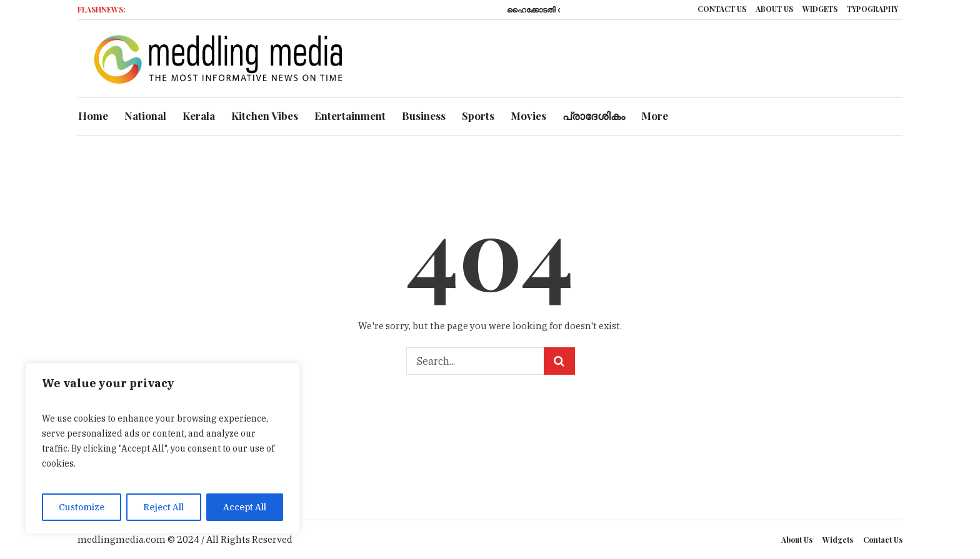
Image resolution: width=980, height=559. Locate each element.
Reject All (163, 507)
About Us (797, 540)
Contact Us (883, 540)
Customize (82, 507)
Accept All (245, 507)
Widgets (838, 540)
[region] (162, 448)
